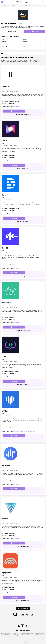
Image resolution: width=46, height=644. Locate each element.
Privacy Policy (23, 642)
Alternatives (7, 6)
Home (2, 6)
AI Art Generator (23, 431)
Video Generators (16, 214)
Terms (23, 641)
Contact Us (28, 631)
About (20, 631)
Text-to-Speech (16, 107)
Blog (24, 631)
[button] (2, 2)
